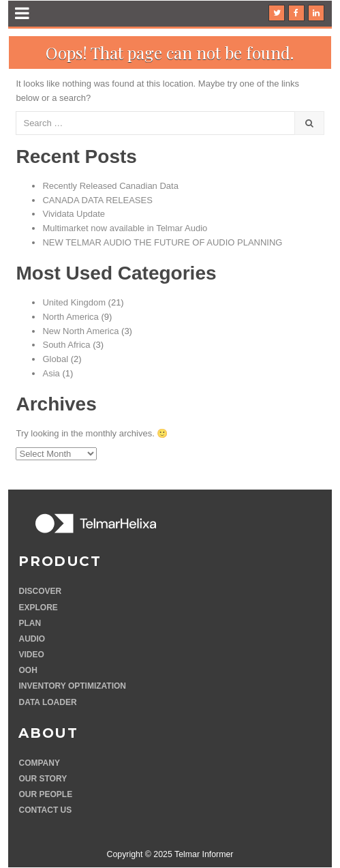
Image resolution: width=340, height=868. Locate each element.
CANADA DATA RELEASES (97, 200)
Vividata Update (74, 214)
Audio (32, 639)
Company (39, 763)
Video (31, 655)
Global (55, 359)
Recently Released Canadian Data (110, 186)
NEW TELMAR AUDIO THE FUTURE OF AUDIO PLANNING (162, 242)
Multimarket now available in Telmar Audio (125, 228)
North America (70, 317)
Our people (45, 794)
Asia (51, 373)
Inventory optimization (72, 686)
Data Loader (47, 702)
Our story (43, 779)
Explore (38, 608)
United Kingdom (74, 302)
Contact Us (45, 810)
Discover (40, 591)
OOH (28, 670)
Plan (30, 623)
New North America (80, 331)
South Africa (66, 345)
